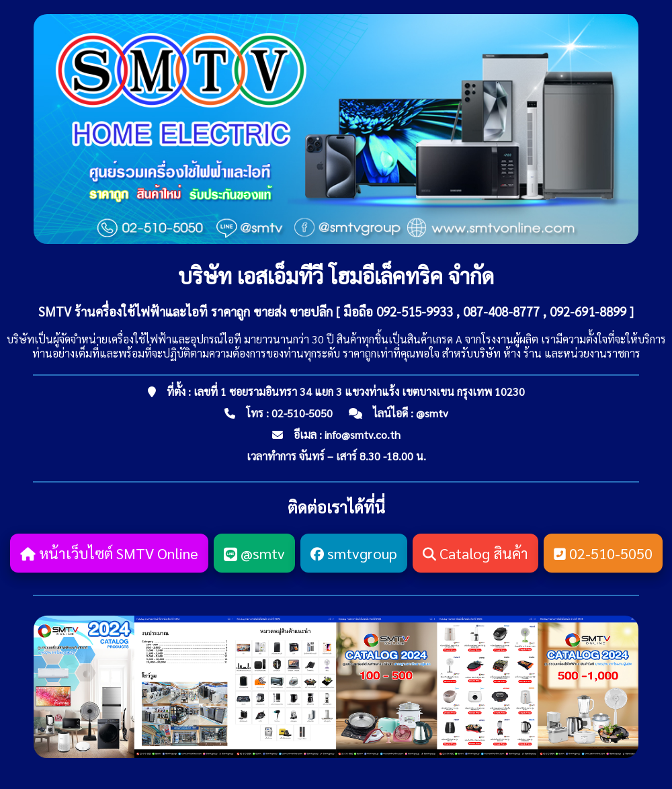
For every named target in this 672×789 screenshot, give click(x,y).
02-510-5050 (302, 413)
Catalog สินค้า (475, 553)
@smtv (432, 413)
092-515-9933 (415, 311)
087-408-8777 (501, 311)
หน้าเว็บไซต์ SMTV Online (109, 553)
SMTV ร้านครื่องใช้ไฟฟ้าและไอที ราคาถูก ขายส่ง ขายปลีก (185, 311)
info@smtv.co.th (363, 434)
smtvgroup (354, 553)
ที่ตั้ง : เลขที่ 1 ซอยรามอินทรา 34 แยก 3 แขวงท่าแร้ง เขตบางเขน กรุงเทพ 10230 (346, 391)
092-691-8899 (588, 311)
